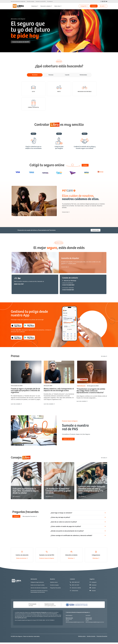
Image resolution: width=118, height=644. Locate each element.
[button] (33, 134)
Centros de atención (22, 555)
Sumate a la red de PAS (47, 555)
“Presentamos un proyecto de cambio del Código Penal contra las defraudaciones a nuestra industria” (91, 391)
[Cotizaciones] (96, 552)
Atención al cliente (71, 555)
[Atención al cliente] (71, 552)
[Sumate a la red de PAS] (47, 552)
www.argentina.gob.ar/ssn (50, 606)
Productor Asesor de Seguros (47, 558)
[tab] (35, 75)
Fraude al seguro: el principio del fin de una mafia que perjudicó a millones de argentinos (25, 391)
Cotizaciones (96, 555)
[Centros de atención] (22, 552)
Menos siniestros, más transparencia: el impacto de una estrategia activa (59, 390)
